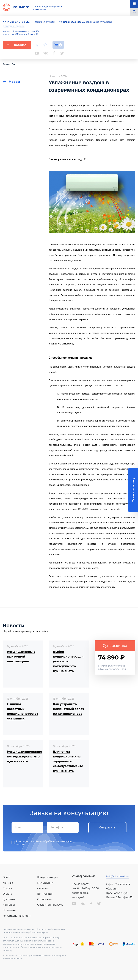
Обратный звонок (14, 26)
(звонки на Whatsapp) (86, 22)
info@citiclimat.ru (44, 22)
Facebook (54, 53)
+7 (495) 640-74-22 (84, 876)
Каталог (17, 45)
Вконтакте (46, 53)
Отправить (107, 827)
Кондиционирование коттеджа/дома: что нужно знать (25, 756)
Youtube (37, 53)
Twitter (62, 53)
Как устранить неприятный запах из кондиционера (69, 709)
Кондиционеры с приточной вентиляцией (21, 656)
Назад (11, 81)
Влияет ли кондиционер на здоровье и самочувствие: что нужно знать (68, 761)
